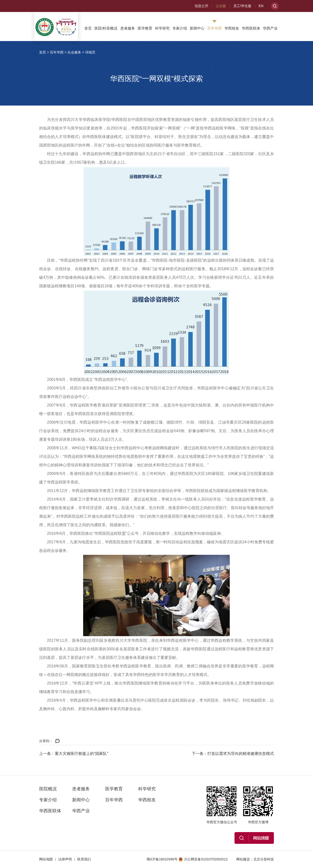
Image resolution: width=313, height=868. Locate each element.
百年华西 (214, 28)
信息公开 (201, 6)
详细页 (90, 52)
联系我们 (84, 859)
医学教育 (145, 28)
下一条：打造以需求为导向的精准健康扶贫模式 (233, 754)
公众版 (221, 6)
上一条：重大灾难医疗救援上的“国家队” (74, 754)
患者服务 (128, 28)
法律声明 (65, 859)
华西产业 (270, 28)
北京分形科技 (264, 859)
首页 (88, 28)
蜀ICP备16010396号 (162, 859)
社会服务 (74, 52)
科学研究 (162, 28)
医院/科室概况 (106, 28)
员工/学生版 (242, 6)
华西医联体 (251, 28)
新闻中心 (197, 28)
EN (261, 6)
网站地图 (46, 859)
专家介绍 (180, 28)
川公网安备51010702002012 (203, 859)
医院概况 (48, 789)
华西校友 (232, 28)
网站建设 (243, 859)
